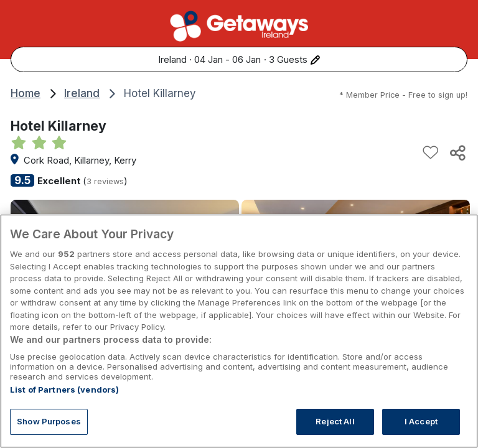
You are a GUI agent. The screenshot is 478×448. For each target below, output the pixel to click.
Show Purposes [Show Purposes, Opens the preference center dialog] (49, 422)
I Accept (421, 422)
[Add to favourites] (431, 152)
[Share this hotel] (457, 152)
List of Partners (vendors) (64, 390)
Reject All (335, 422)
